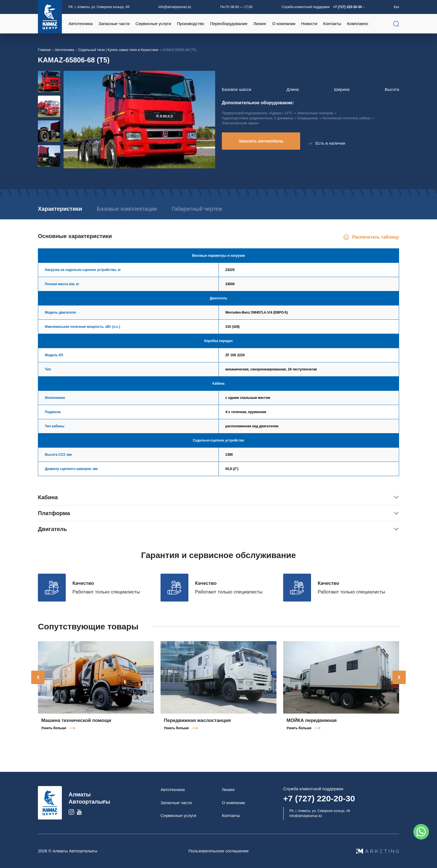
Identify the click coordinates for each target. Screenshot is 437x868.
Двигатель (52, 529)
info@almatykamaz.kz (175, 7)
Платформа (54, 513)
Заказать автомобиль (261, 143)
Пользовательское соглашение (219, 851)
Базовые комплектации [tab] (157, 209)
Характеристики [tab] (60, 209)
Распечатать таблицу (376, 237)
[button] (60, 167)
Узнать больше (54, 728)
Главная (44, 50)
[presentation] (38, 677)
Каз (396, 7)
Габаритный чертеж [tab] (257, 209)
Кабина (48, 497)
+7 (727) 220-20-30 (348, 7)
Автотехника (65, 50)
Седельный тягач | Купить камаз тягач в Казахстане (118, 50)
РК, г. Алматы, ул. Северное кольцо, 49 (99, 7)
